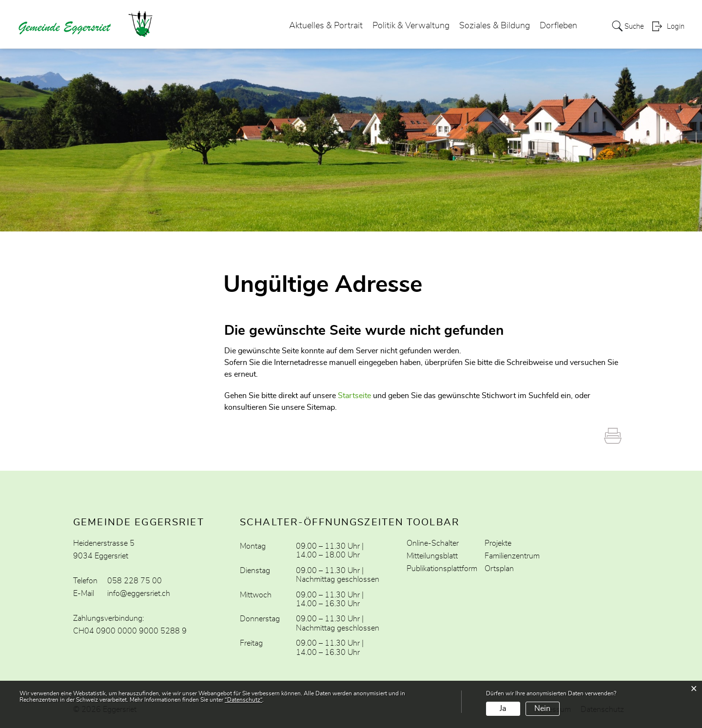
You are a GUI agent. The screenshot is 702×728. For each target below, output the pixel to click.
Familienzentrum (512, 556)
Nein (542, 709)
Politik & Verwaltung (408, 26)
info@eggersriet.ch (139, 594)
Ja (503, 709)
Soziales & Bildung (492, 26)
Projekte (498, 543)
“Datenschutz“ (244, 700)
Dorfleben (556, 26)
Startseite (354, 396)
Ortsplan (499, 569)
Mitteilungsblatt (432, 556)
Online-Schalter (433, 543)
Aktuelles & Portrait (323, 26)
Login (676, 27)
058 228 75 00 (135, 581)
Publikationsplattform (442, 569)
